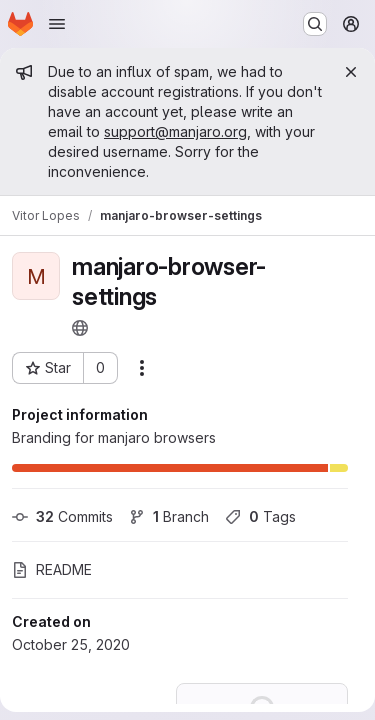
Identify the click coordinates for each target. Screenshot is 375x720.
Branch (169, 516)
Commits (62, 516)
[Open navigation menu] (57, 24)
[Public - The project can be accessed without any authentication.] (80, 328)
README (52, 569)
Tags (260, 516)
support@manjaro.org (175, 131)
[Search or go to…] (315, 24)
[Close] (351, 72)
